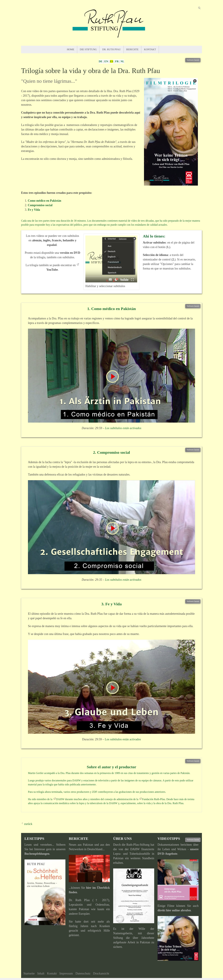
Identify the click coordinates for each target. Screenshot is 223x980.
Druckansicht (101, 973)
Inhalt (41, 973)
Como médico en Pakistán (45, 201)
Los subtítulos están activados (123, 428)
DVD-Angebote (167, 854)
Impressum (66, 973)
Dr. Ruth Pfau (111, 49)
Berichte (132, 49)
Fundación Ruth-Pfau (153, 799)
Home (70, 49)
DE (101, 61)
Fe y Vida (34, 210)
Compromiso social (40, 205)
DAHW (60, 799)
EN (106, 61)
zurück (28, 824)
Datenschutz (83, 973)
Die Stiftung (88, 49)
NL (122, 61)
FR (117, 61)
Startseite (29, 973)
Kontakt (150, 49)
